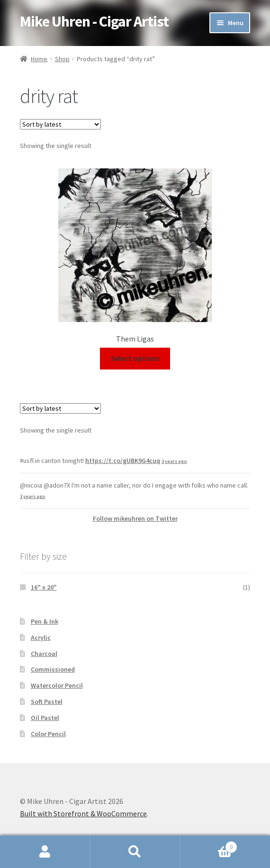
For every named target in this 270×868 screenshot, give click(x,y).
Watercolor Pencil (57, 685)
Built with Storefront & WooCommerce (83, 813)
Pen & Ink (45, 621)
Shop (62, 59)
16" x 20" (44, 587)
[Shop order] (60, 124)
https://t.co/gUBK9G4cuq (123, 461)
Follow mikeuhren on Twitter (135, 518)
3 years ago (174, 461)
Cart (209, 845)
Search (135, 852)
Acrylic (41, 637)
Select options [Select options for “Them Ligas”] (135, 358)
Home (39, 59)
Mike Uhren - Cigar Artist (94, 21)
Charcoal (44, 654)
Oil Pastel (45, 718)
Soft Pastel (47, 702)
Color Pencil (48, 734)
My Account (45, 852)
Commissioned (53, 669)
